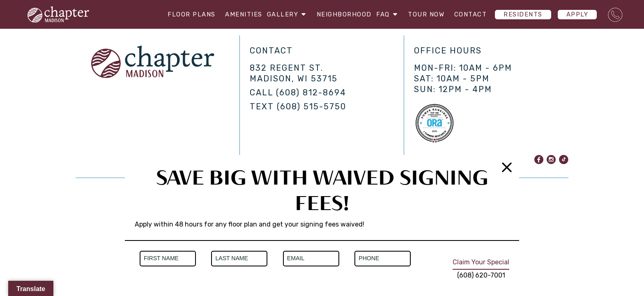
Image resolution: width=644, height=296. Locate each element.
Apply (577, 14)
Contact (471, 14)
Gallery (284, 14)
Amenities (236, 14)
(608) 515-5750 (312, 106)
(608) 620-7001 (481, 275)
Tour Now (426, 14)
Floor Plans (184, 14)
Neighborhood (340, 14)
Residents (523, 14)
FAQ (388, 14)
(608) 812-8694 (311, 92)
